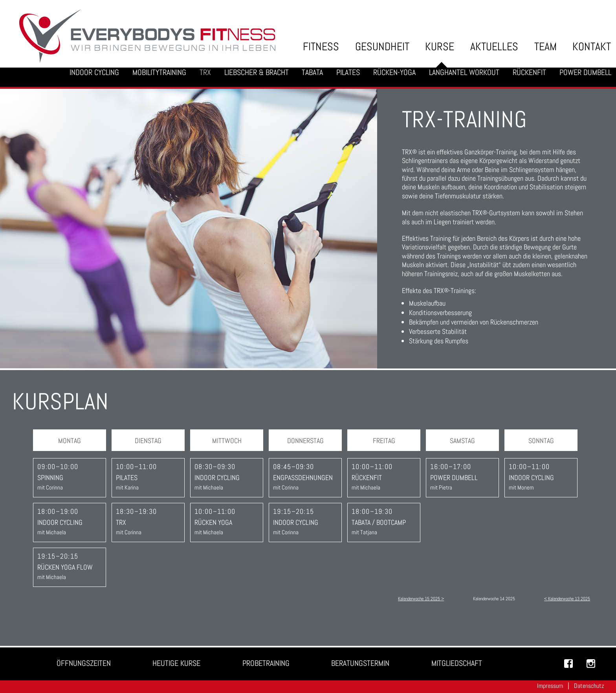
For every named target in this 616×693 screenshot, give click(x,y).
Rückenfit (529, 72)
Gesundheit (382, 47)
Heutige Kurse (176, 663)
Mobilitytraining (159, 72)
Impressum (550, 686)
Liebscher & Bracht (257, 72)
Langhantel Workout (464, 72)
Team (545, 47)
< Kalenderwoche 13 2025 (567, 599)
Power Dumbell (585, 72)
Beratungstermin (360, 663)
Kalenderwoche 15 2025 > (421, 599)
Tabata (312, 72)
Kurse (440, 47)
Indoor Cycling (94, 72)
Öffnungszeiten (84, 663)
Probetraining (266, 663)
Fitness (321, 47)
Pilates (348, 72)
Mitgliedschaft (457, 663)
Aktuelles (494, 47)
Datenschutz (589, 686)
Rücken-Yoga (394, 72)
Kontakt (592, 47)
